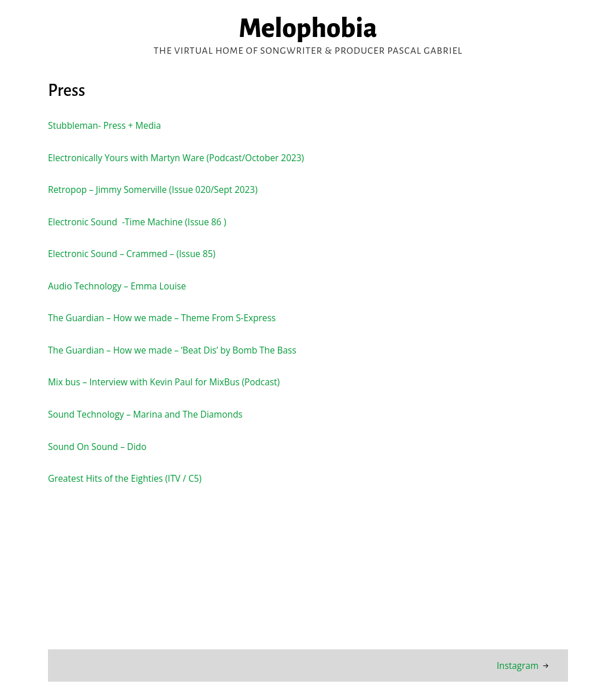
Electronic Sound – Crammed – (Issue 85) (132, 254)
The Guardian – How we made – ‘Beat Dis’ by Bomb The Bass (173, 350)
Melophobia (308, 28)
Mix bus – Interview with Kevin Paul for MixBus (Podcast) (165, 382)
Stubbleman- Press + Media (105, 125)
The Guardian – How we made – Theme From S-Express (163, 318)
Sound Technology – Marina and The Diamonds (146, 414)
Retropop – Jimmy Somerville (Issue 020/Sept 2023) (154, 189)
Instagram (517, 665)
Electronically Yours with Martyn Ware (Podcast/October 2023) (177, 158)
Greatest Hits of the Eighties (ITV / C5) (127, 478)
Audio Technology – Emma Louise (118, 286)
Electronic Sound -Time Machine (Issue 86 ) (138, 222)
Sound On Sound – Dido (98, 447)
